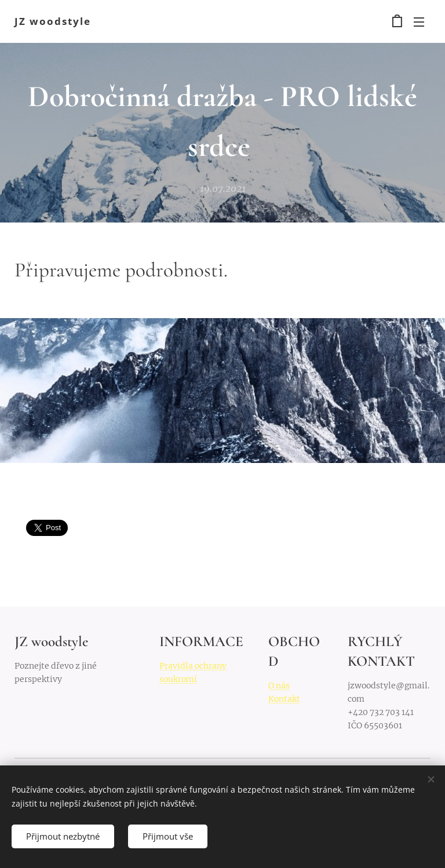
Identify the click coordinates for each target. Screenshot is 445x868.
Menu (419, 22)
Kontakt (284, 698)
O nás (279, 685)
